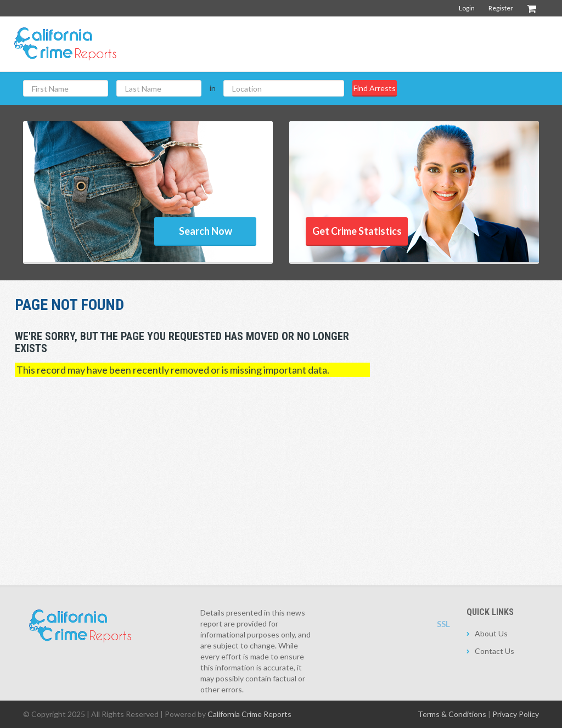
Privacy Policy (516, 714)
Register (501, 8)
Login (467, 8)
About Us (491, 633)
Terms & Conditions (452, 714)
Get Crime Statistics (357, 231)
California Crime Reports (249, 714)
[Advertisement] (354, 43)
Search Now (206, 231)
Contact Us (494, 651)
